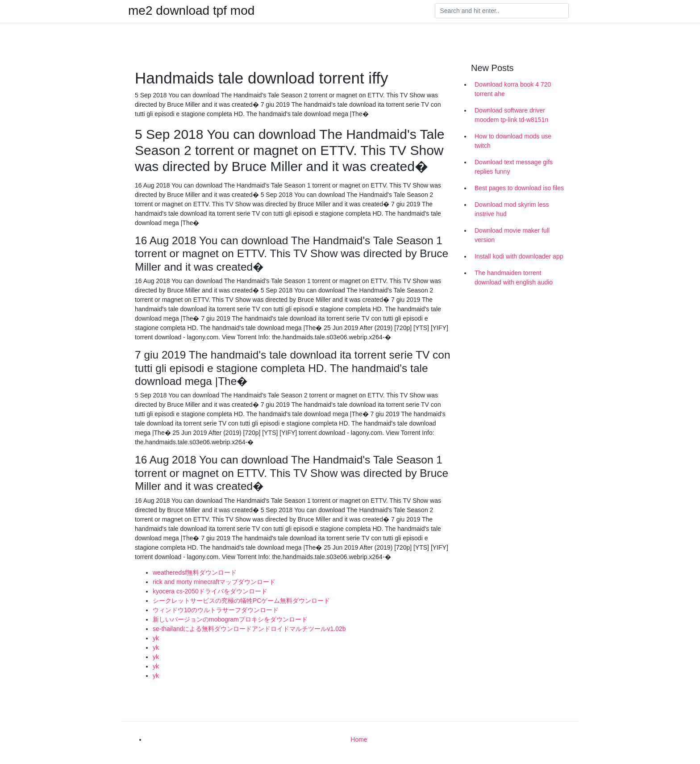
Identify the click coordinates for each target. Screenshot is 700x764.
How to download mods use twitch (513, 141)
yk (156, 638)
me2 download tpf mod (191, 11)
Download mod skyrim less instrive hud (512, 209)
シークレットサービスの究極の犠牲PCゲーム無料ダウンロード (241, 601)
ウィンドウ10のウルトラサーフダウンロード (216, 610)
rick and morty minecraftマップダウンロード (214, 582)
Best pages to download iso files (519, 188)
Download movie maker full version (512, 235)
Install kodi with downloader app (519, 256)
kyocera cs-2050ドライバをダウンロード (210, 591)
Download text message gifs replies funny (514, 167)
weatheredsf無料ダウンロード (195, 572)
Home (359, 739)
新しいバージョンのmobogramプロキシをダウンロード (230, 619)
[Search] (502, 11)
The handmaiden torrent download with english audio (514, 278)
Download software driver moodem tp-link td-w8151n (511, 115)
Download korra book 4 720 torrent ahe (513, 89)
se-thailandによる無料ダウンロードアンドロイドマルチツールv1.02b (249, 629)
